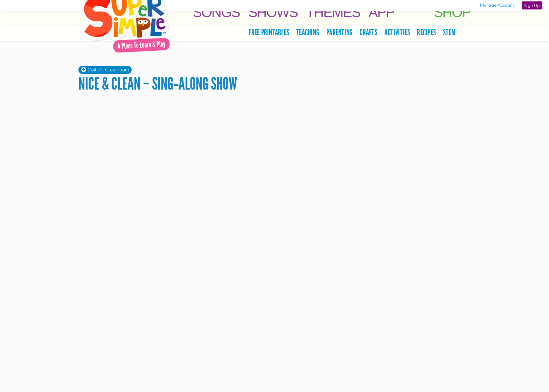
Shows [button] (273, 12)
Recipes (426, 32)
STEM (449, 32)
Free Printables (269, 32)
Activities (397, 32)
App (382, 12)
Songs (216, 12)
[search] (465, 32)
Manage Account (497, 5)
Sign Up (532, 5)
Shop (452, 12)
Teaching (308, 32)
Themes (333, 12)
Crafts (369, 32)
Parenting (339, 32)
